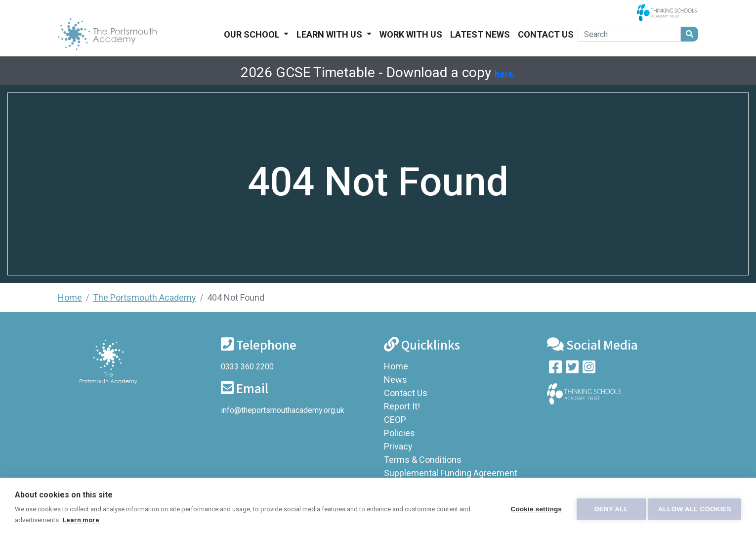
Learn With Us (330, 34)
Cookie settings (534, 508)
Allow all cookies (695, 508)
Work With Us (411, 34)
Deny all (609, 508)
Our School (253, 34)
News (396, 380)
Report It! (402, 406)
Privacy (398, 446)
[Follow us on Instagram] (589, 369)
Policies (399, 433)
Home (70, 297)
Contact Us (546, 34)
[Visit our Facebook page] (555, 369)
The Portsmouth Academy (145, 297)
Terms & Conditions (423, 460)
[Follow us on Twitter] (572, 369)
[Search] (629, 34)
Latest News (480, 34)
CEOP (395, 420)
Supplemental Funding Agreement (451, 473)
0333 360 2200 (247, 367)
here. (505, 74)
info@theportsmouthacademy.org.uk (283, 410)
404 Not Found (236, 297)
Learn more (81, 520)
